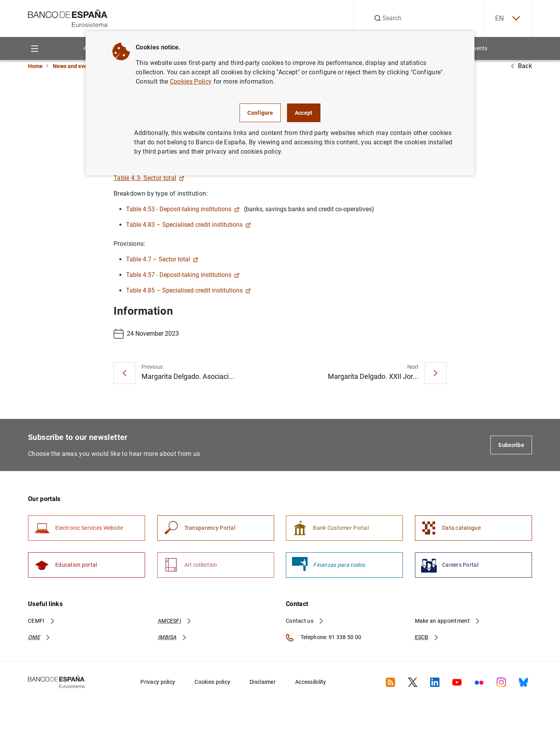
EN (507, 18)
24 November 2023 (146, 334)
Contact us (305, 621)
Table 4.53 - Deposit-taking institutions (183, 209)
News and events (74, 66)
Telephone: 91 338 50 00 (324, 638)
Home (35, 66)
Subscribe (511, 445)
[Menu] (34, 48)
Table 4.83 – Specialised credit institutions (188, 225)
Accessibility (311, 682)
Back (521, 66)
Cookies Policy (191, 81)
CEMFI (42, 621)
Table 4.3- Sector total (149, 178)
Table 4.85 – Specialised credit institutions (188, 290)
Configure (260, 113)
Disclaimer (263, 682)
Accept (304, 113)
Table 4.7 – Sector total (162, 259)
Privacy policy (158, 682)
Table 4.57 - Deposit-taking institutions (183, 275)
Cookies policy (212, 682)
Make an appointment (448, 621)
